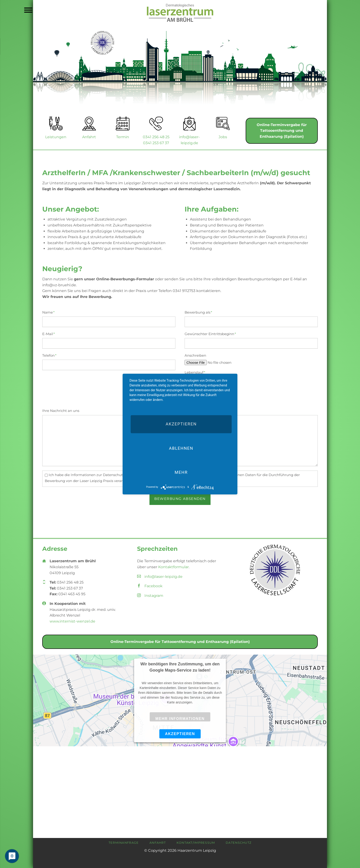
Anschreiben (195, 355)
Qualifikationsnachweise (206, 389)
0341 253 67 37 (156, 143)
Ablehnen (181, 448)
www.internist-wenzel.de (72, 621)
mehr (181, 472)
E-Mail (51, 334)
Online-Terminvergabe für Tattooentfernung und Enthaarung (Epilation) (282, 131)
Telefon (51, 355)
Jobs (223, 137)
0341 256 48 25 (156, 137)
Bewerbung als (198, 312)
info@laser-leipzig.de (163, 577)
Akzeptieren (180, 734)
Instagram (154, 596)
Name (51, 312)
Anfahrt (89, 137)
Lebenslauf (195, 372)
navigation (28, 11)
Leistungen (56, 137)
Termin (123, 137)
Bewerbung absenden (180, 499)
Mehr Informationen (180, 719)
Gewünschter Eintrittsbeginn (210, 334)
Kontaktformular (173, 567)
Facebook (153, 586)
